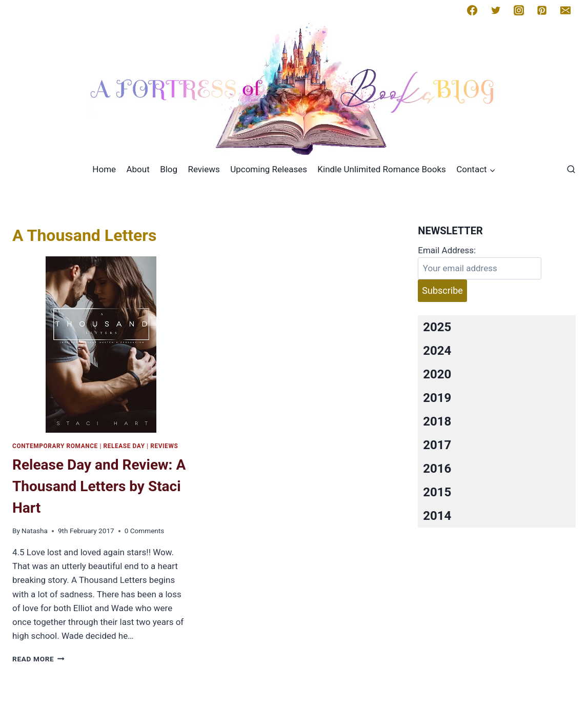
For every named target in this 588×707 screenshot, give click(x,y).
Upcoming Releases (269, 169)
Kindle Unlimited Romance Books (381, 169)
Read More (38, 659)
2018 (437, 421)
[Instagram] (519, 10)
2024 (437, 351)
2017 (437, 445)
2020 (437, 374)
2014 (437, 516)
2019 (437, 398)
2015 (437, 492)
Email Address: (447, 250)
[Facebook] (472, 10)
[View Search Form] (571, 170)
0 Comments (145, 531)
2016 (437, 469)
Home (104, 169)
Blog (169, 169)
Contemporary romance (55, 446)
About (138, 169)
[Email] (565, 10)
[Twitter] (496, 10)
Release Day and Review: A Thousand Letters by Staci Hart (99, 486)
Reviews (204, 169)
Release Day (124, 446)
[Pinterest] (542, 10)
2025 (437, 327)
